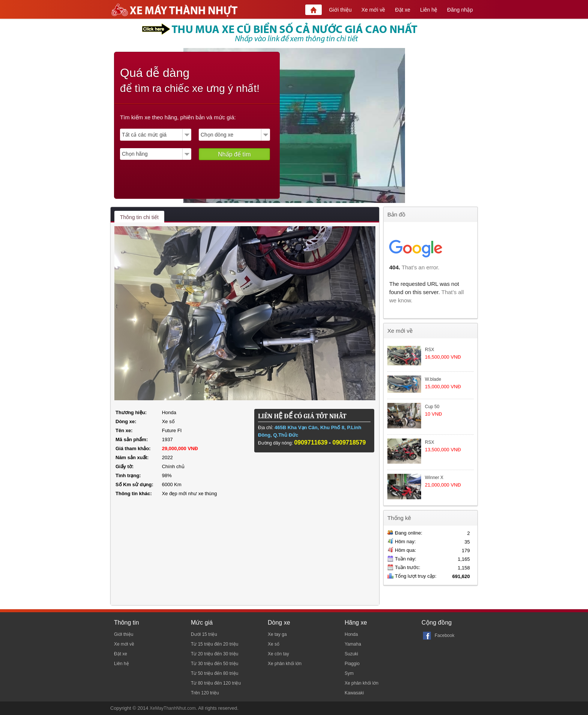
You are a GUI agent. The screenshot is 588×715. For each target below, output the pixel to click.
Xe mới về (373, 10)
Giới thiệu (340, 10)
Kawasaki (354, 693)
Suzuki (351, 654)
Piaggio (352, 664)
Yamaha (353, 644)
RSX (430, 350)
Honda (351, 634)
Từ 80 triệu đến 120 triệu (216, 683)
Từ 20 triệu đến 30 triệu (214, 654)
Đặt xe (403, 10)
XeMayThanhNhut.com (173, 708)
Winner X (434, 478)
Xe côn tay (278, 654)
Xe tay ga (277, 634)
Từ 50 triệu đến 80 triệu (214, 673)
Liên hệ (429, 10)
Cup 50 (432, 407)
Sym (349, 673)
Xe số (274, 644)
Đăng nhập (460, 10)
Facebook (445, 635)
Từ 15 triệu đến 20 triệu (214, 644)
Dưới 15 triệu (204, 634)
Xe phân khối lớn (285, 664)
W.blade (433, 379)
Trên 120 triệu (205, 693)
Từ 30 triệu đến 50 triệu (214, 664)
